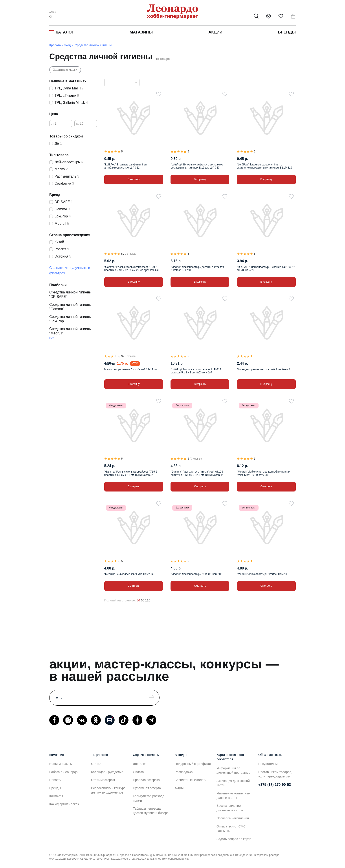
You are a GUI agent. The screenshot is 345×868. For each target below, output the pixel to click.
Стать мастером (103, 780)
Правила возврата (146, 780)
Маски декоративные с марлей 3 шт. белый (263, 369)
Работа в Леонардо (63, 772)
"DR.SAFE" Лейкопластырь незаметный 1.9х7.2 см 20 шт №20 (266, 269)
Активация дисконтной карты (233, 783)
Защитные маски (65, 70)
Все (52, 338)
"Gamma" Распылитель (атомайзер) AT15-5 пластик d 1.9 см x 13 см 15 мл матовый (131, 473)
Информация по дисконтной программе (233, 770)
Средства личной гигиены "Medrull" (70, 331)
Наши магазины (61, 764)
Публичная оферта (147, 788)
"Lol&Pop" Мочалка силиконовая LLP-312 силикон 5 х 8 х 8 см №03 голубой (196, 371)
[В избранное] (159, 94)
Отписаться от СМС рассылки (231, 829)
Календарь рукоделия (107, 772)
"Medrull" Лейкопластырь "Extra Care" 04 (129, 574)
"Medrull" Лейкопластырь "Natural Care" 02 (196, 574)
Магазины (141, 32)
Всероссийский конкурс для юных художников (108, 790)
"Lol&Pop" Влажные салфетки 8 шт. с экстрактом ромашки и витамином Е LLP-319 (264, 166)
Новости (55, 780)
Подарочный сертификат (193, 764)
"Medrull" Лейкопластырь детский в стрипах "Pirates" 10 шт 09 (197, 269)
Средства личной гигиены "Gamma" (70, 307)
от (52, 124)
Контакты (56, 796)
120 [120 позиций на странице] (148, 600)
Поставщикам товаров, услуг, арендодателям (275, 774)
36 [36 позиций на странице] (138, 600)
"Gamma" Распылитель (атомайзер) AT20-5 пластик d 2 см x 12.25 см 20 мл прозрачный (131, 269)
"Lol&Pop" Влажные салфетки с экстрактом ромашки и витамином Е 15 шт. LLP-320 (197, 166)
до (78, 124)
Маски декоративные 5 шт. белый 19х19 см (131, 369)
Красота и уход (60, 45)
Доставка (140, 764)
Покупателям (268, 764)
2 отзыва (130, 254)
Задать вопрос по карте (234, 839)
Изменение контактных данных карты (233, 796)
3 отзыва (130, 356)
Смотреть (134, 486)
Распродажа (184, 772)
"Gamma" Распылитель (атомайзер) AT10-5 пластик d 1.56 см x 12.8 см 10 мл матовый (197, 473)
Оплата (138, 772)
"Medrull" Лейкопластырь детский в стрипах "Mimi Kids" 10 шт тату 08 (263, 473)
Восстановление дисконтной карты (230, 808)
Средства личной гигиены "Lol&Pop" (70, 319)
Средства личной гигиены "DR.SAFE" (70, 294)
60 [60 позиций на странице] (143, 600)
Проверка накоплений (233, 818)
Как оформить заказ (64, 804)
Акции (215, 32)
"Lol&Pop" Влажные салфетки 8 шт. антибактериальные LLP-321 (126, 166)
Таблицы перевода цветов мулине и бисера (151, 811)
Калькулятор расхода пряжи (149, 798)
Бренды (287, 32)
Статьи (96, 764)
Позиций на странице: (120, 600)
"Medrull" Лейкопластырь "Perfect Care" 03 (263, 574)
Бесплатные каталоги (191, 780)
